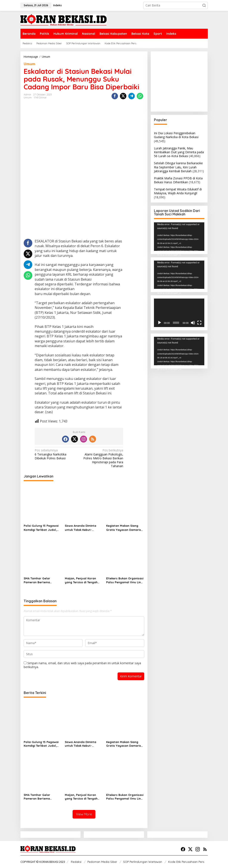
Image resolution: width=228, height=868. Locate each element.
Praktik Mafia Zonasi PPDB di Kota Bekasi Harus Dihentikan (178, 180)
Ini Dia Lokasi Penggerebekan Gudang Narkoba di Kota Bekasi (176, 135)
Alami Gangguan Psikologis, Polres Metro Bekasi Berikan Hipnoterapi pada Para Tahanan (102, 458)
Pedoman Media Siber (102, 862)
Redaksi (76, 862)
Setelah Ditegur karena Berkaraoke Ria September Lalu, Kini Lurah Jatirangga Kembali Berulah (178, 167)
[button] (204, 5)
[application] (179, 237)
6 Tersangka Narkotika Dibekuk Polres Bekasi (56, 454)
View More (84, 814)
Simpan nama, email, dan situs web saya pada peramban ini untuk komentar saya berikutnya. (82, 665)
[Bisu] (193, 323)
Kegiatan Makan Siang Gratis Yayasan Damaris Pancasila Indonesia (124, 528)
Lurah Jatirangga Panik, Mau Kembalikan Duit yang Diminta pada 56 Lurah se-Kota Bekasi (179, 152)
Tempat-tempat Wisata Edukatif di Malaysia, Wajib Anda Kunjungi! (178, 191)
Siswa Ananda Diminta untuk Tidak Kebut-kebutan (81, 528)
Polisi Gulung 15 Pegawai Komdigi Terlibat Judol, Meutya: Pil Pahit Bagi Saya (41, 528)
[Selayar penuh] (199, 323)
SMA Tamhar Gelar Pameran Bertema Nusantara (37, 580)
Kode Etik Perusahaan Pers (186, 862)
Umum (29, 64)
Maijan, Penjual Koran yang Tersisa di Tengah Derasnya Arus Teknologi (82, 580)
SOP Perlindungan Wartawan (143, 862)
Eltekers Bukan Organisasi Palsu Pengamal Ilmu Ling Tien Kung (125, 580)
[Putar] (160, 323)
